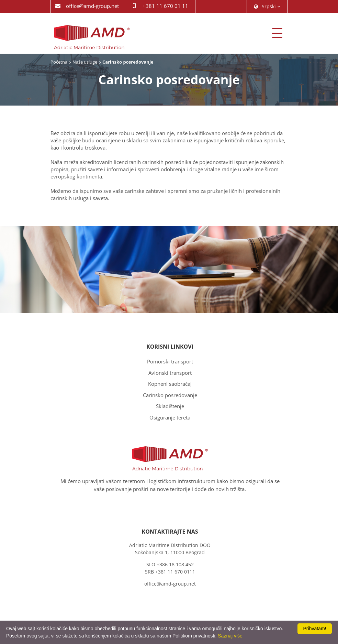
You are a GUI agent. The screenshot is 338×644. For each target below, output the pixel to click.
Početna (59, 62)
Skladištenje (170, 406)
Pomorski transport (170, 361)
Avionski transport (170, 373)
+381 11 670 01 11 (165, 6)
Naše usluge (85, 62)
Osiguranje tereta (170, 417)
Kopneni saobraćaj (170, 384)
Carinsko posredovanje (170, 395)
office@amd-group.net (92, 6)
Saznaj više (230, 636)
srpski (267, 6)
